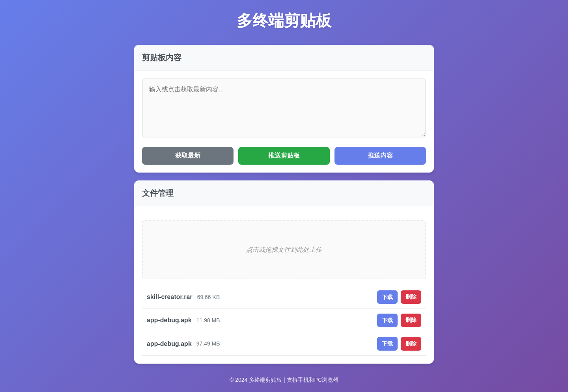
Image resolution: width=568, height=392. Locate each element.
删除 (411, 297)
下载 (387, 297)
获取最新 (188, 155)
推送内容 (380, 155)
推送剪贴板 (284, 155)
